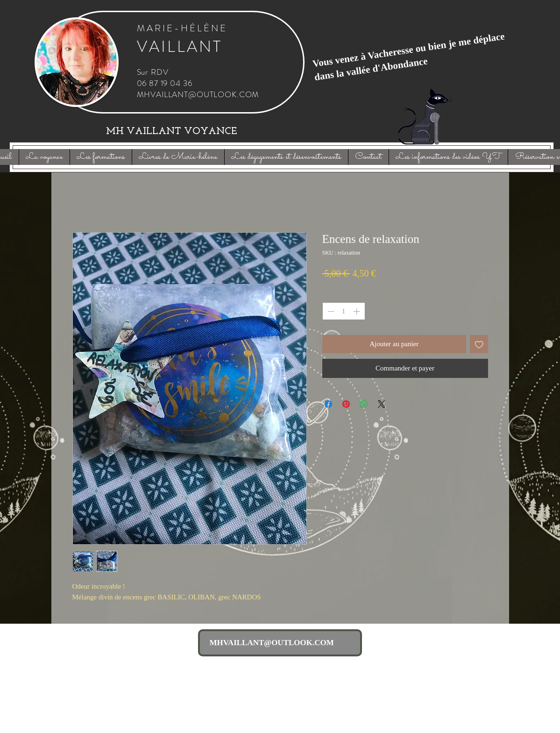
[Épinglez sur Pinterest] (346, 404)
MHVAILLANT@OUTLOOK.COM (198, 94)
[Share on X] (382, 404)
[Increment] (358, 311)
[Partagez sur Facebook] (328, 404)
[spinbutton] (344, 311)
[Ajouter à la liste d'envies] (479, 344)
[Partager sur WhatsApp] (364, 404)
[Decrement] (330, 311)
